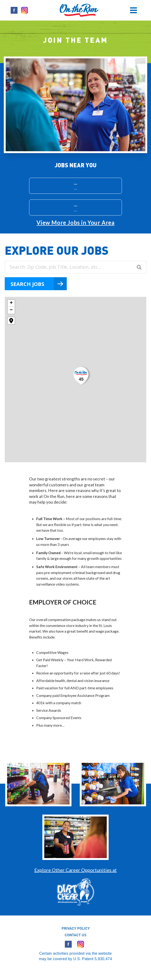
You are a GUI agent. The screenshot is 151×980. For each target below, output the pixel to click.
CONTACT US (75, 935)
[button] (81, 376)
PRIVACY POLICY (76, 928)
